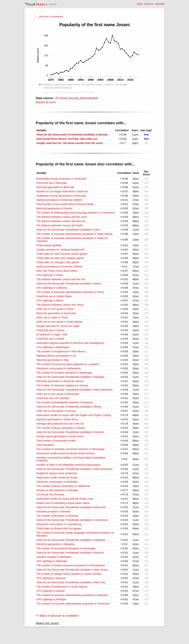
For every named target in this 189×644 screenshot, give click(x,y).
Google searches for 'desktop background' (60, 250)
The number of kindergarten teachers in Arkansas (65, 402)
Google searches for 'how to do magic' (58, 326)
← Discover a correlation (50, 17)
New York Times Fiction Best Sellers (57, 271)
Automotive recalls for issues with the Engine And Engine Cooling (74, 415)
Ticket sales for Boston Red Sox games (59, 528)
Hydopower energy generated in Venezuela (61, 196)
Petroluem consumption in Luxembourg (59, 524)
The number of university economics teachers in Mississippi (70, 449)
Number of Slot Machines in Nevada (57, 490)
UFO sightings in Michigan (51, 599)
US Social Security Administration (76, 98)
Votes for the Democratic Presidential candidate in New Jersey (72, 570)
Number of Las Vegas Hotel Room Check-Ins (62, 191)
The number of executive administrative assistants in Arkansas (72, 595)
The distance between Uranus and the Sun (61, 279)
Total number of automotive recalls (56, 441)
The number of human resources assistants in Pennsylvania (71, 565)
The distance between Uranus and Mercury (61, 221)
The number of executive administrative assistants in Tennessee (73, 604)
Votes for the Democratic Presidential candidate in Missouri (70, 553)
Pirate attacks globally (49, 245)
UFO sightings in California (52, 288)
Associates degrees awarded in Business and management (70, 343)
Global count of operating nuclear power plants (63, 503)
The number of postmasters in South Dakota (62, 587)
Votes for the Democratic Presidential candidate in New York (71, 582)
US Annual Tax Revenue (50, 494)
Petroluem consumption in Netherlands (59, 368)
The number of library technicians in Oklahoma (63, 486)
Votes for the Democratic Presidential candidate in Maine (69, 284)
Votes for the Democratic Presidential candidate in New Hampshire (74, 390)
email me (149, 4)
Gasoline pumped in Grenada (53, 511)
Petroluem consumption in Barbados (57, 482)
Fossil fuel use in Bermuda (52, 183)
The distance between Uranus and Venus (60, 305)
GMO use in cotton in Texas (52, 317)
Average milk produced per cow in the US (60, 424)
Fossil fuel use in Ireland (50, 339)
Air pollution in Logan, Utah (52, 334)
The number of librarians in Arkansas (57, 516)
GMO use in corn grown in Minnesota (58, 394)
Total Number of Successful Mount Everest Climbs (65, 204)
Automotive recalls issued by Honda (57, 478)
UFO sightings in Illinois (50, 300)
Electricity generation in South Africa (57, 419)
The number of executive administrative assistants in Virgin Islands (74, 234)
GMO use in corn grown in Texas (55, 309)
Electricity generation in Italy (52, 360)
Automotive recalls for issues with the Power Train (65, 499)
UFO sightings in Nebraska (52, 561)
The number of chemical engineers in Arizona (62, 385)
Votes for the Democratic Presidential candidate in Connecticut (72, 520)
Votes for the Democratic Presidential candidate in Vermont (70, 432)
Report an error (46, 102)
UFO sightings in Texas (50, 275)
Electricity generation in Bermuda (55, 187)
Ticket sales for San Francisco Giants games (62, 254)
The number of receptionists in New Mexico (61, 351)
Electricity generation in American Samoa (60, 381)
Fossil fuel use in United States (54, 296)
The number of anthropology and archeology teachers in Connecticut (76, 213)
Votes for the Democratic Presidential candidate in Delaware (71, 540)
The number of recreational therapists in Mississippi (66, 548)
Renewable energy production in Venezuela (61, 179)
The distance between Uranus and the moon (62, 217)
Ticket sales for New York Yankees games (60, 258)
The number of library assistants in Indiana (61, 428)
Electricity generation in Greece (54, 208)
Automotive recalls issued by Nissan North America (66, 453)
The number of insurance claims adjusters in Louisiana (68, 364)
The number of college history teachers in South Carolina (69, 574)
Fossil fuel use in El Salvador (53, 398)
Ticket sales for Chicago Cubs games (58, 262)
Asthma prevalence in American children (59, 200)
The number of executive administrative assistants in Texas (70, 292)
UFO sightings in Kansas (51, 591)
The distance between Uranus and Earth (60, 225)
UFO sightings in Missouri (51, 578)
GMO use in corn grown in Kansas (56, 411)
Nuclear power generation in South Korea (60, 436)
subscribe (160, 4)
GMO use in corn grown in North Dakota (59, 322)
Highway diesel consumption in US (56, 356)
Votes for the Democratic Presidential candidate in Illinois (69, 407)
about (140, 4)
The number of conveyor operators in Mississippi (64, 373)
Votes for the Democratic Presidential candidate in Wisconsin (71, 507)
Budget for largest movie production (57, 473)
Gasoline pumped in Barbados (54, 557)
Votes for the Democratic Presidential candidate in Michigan (71, 377)
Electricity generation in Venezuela (56, 313)
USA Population (45, 445)
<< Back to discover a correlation (57, 616)
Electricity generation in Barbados (56, 544)
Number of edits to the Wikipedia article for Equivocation (68, 465)
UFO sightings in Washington (53, 347)
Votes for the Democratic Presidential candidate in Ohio (68, 230)
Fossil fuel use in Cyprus (50, 330)
